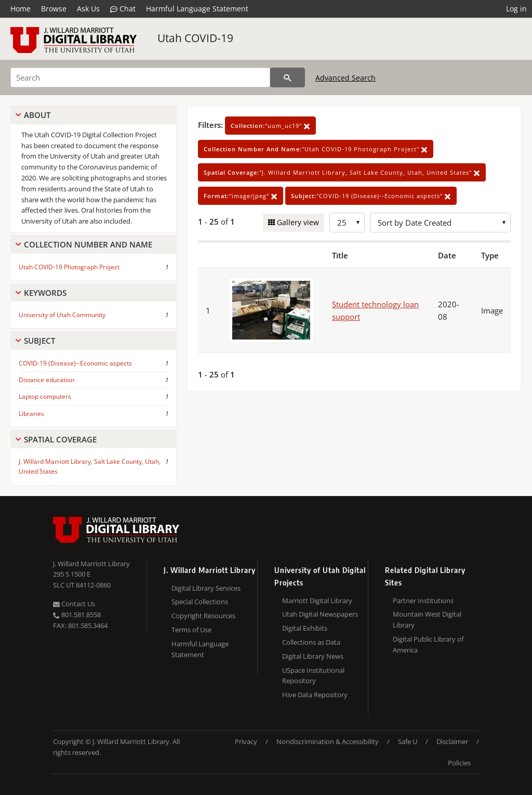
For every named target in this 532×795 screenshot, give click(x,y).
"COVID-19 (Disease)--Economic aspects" (371, 196)
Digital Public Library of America (428, 644)
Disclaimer (452, 741)
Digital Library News (313, 656)
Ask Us (88, 9)
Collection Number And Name (88, 244)
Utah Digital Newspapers (320, 614)
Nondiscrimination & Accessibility (328, 741)
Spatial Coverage (60, 439)
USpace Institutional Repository (313, 676)
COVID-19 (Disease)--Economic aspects (75, 363)
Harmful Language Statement (197, 9)
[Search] (140, 77)
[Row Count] (347, 223)
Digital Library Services (206, 588)
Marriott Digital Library (317, 601)
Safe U (408, 741)
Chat (123, 9)
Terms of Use (191, 630)
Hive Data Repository (315, 695)
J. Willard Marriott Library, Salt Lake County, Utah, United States (90, 466)
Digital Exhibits (305, 628)
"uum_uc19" (270, 126)
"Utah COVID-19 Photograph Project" (316, 149)
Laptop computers (45, 396)
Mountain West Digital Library (427, 620)
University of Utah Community (62, 315)
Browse (54, 9)
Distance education (46, 380)
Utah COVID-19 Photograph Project (69, 267)
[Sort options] (440, 223)
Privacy (246, 741)
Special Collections (200, 602)
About (37, 115)
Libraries (31, 414)
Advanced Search (345, 78)
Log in (516, 9)
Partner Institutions (423, 601)
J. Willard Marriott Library (91, 564)
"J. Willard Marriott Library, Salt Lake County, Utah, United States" (342, 172)
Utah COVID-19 (195, 38)
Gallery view (297, 222)
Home (21, 9)
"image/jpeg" (241, 196)
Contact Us (74, 604)
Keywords (45, 293)
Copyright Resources (203, 616)
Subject (39, 341)
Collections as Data (311, 642)
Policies (459, 763)
